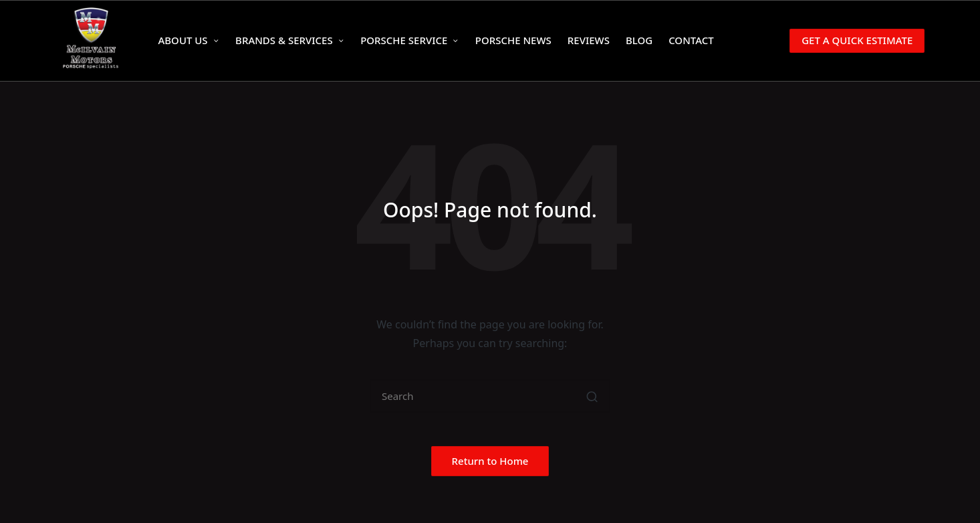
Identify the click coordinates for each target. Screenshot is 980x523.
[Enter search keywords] (490, 396)
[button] (848, 40)
